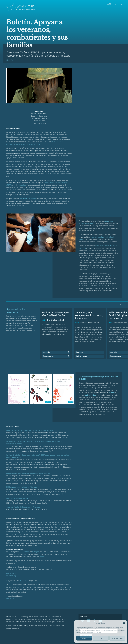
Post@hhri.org (11, 598)
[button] (124, 623)
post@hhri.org (11, 573)
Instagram (36, 552)
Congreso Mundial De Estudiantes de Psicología (23, 507)
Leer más (46, 352)
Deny (101, 638)
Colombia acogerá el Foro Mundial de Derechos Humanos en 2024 (30, 430)
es (121, 4)
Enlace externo (48, 356)
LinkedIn (42, 557)
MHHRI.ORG (24, 581)
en (115, 4)
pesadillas (22, 185)
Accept (84, 638)
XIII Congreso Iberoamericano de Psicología (22, 487)
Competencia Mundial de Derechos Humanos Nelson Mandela (28, 473)
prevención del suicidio (27, 199)
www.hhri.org (11, 576)
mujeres (112, 393)
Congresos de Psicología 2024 (17, 498)
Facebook (25, 552)
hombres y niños (90, 395)
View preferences (117, 638)
